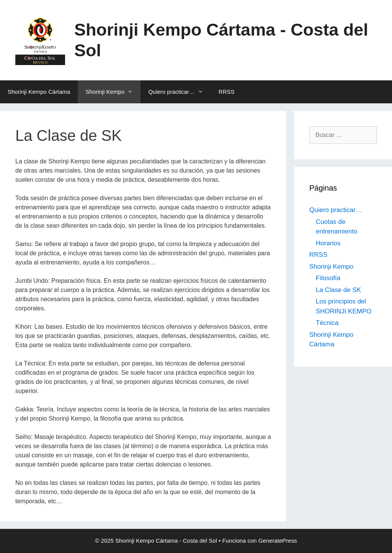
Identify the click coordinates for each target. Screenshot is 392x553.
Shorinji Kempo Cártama (39, 92)
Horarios (328, 243)
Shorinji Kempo (113, 92)
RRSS (227, 92)
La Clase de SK (338, 290)
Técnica (327, 323)
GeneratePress (278, 541)
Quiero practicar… (180, 92)
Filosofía (328, 278)
